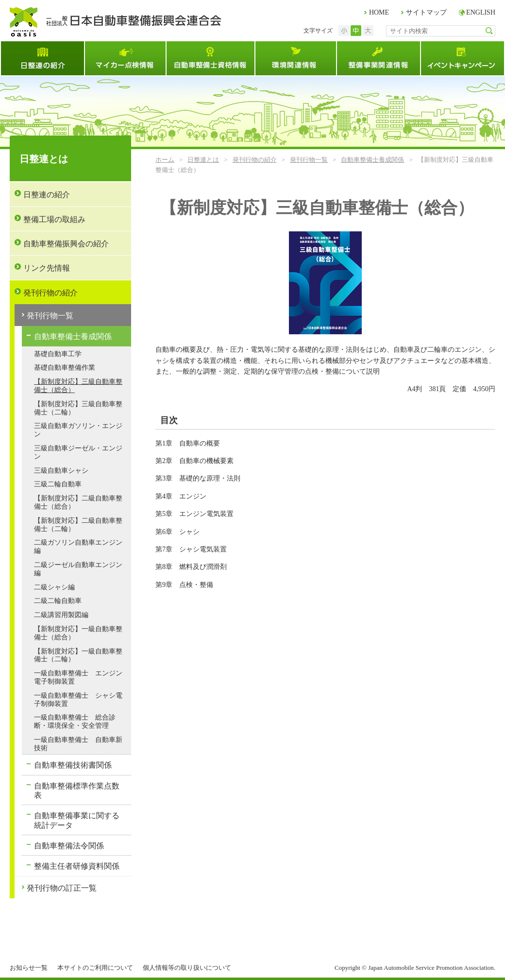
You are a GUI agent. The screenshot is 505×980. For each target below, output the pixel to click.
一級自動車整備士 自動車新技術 (78, 744)
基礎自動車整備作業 (65, 368)
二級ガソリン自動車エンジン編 (78, 547)
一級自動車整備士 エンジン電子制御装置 (78, 677)
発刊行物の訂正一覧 (62, 888)
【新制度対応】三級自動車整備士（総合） (78, 386)
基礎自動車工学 (58, 354)
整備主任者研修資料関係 (77, 866)
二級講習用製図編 (61, 615)
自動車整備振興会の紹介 (66, 244)
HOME (379, 12)
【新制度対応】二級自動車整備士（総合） (78, 502)
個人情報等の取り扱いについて (187, 968)
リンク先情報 (47, 268)
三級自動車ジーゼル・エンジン (78, 452)
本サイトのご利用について (95, 968)
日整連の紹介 (47, 195)
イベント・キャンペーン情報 (463, 58)
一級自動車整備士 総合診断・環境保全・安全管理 (75, 722)
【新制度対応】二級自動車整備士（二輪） (78, 525)
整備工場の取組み (54, 219)
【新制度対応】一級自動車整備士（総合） (78, 633)
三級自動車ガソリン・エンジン (78, 430)
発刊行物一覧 (309, 160)
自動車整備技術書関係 (73, 765)
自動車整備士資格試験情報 (210, 58)
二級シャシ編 (54, 587)
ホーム (165, 160)
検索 (489, 31)
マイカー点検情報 (125, 58)
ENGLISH (481, 12)
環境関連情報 (295, 58)
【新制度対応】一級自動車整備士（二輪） (78, 655)
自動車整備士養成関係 (372, 160)
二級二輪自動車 (58, 601)
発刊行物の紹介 (255, 160)
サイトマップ (426, 12)
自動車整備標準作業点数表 (77, 791)
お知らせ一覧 (29, 968)
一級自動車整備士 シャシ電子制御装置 (78, 700)
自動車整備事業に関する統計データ (77, 820)
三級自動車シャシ (61, 471)
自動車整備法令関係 (69, 846)
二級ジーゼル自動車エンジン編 (78, 569)
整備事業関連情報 (378, 58)
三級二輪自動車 (58, 484)
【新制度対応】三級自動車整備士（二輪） (78, 408)
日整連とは (42, 58)
